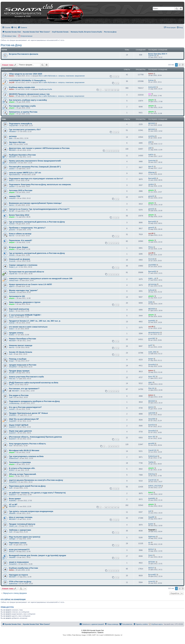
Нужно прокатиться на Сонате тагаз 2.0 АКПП (30, 284)
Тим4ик (151, 462)
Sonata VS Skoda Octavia (21, 352)
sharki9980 (152, 265)
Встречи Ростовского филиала (24, 54)
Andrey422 (152, 87)
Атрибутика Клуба (45, 89)
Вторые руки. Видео (19, 247)
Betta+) (12, 180)
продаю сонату (16, 333)
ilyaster (151, 524)
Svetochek (13, 163)
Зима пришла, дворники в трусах (25, 302)
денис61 (151, 196)
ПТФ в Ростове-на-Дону (20, 582)
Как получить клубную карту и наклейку (28, 100)
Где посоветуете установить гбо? (25, 130)
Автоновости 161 (17, 296)
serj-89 (11, 82)
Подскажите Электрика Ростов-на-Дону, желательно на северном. (40, 184)
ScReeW (12, 292)
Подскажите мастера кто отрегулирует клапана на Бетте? (36, 179)
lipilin (11, 138)
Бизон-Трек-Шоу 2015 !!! (158, 54)
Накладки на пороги (18, 575)
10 (106, 507)
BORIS (11, 470)
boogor (11, 361)
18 (112, 90)
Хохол (151, 555)
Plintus (151, 247)
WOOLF (12, 551)
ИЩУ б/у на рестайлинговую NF (24, 419)
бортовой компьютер (19, 309)
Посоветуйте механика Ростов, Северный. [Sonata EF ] (35, 167)
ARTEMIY (152, 562)
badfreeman (13, 584)
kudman (12, 323)
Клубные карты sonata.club (22, 87)
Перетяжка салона (18, 543)
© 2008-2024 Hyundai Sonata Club (92, 630)
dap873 (12, 286)
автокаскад (152, 284)
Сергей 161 (152, 56)
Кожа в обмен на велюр (20, 234)
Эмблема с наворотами (20, 530)
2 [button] (180, 65)
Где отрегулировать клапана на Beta (26, 456)
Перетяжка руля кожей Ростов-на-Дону (27, 486)
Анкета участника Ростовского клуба (26, 377)
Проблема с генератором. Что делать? (27, 228)
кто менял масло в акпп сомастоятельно (28, 327)
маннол (151, 407)
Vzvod (11, 317)
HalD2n (151, 155)
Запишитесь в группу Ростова (23, 112)
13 (115, 507)
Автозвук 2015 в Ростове (21, 190)
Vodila (150, 302)
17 (109, 90)
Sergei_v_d (13, 267)
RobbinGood (13, 458)
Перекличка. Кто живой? (21, 240)
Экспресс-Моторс (17, 142)
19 (115, 90)
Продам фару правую (19, 371)
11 (109, 507)
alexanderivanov (154, 332)
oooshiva (151, 136)
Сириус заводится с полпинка (23, 265)
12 (112, 507)
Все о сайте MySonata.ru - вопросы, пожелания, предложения (62, 76)
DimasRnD (13, 367)
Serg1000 (12, 421)
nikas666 (12, 513)
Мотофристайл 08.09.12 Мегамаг (24, 450)
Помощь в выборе (18, 359)
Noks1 (11, 476)
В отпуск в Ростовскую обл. (22, 468)
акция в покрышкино (19, 562)
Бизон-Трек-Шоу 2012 (19, 215)
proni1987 (152, 338)
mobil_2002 (152, 352)
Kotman (151, 80)
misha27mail (13, 280)
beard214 (12, 427)
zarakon (12, 169)
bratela (11, 335)
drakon (11, 311)
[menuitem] (14, 27)
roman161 (152, 581)
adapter (12, 102)
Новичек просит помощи (21, 345)
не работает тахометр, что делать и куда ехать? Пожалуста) (37, 493)
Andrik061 (152, 321)
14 (118, 507)
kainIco (11, 205)
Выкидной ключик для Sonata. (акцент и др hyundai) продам (38, 555)
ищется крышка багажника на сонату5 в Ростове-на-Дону (36, 480)
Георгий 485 (13, 126)
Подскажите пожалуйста (20, 124)
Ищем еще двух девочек (20, 431)
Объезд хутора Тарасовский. (23, 474)
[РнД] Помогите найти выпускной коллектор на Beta (34, 383)
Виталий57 (152, 575)
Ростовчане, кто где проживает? (24, 389)
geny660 (151, 443)
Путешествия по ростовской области (26, 272)
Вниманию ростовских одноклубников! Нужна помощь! (35, 203)
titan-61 (151, 166)
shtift (11, 144)
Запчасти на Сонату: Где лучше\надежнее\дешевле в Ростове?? (39, 209)
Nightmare (152, 537)
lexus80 (12, 373)
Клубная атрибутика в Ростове (23, 568)
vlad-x (11, 385)
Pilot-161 (12, 379)
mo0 (10, 354)
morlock (12, 224)
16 (106, 90)
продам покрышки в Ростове (23, 365)
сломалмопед (14, 403)
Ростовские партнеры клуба (22, 106)
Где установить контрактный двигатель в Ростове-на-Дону (37, 222)
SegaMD (151, 517)
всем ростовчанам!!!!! (19, 549)
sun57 (150, 345)
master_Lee (13, 526)
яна (150, 94)
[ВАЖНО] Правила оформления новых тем (29, 94)
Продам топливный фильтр (22, 524)
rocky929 (12, 198)
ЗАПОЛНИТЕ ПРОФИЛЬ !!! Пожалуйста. (28, 80)
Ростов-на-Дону (11, 45)
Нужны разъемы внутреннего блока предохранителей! (35, 161)
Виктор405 (152, 178)
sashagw (12, 539)
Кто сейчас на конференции (13, 599)
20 (118, 90)
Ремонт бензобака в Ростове (22, 339)
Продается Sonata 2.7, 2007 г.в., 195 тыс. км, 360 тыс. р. (35, 321)
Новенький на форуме (20, 259)
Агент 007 (152, 376)
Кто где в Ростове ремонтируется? (25, 407)
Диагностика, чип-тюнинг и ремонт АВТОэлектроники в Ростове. (39, 148)
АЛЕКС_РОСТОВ (155, 486)
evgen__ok (152, 278)
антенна (13, 136)
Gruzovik (12, 261)
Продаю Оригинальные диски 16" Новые (28, 413)
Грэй (11, 397)
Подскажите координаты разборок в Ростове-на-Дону (34, 401)
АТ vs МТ (13, 505)
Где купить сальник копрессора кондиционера (31, 511)
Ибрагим (151, 172)
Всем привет (15, 499)
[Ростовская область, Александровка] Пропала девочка (35, 437)
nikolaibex (13, 131)
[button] (183, 65)
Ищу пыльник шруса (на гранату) (25, 537)
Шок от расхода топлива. (21, 517)
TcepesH (152, 530)
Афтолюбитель (15, 175)
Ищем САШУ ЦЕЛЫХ (19, 425)
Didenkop (152, 474)
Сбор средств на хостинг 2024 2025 (26, 74)
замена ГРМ (15, 196)
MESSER (152, 123)
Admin (11, 76)
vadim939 (152, 413)
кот (149, 542)
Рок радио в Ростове (19, 395)
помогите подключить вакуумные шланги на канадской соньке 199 (41, 278)
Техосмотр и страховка (20, 462)
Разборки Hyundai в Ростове (22, 155)
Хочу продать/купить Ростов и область (27, 444)
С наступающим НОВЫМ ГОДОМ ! (25, 315)
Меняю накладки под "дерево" (23, 290)
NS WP (12, 211)
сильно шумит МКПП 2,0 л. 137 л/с (25, 173)
